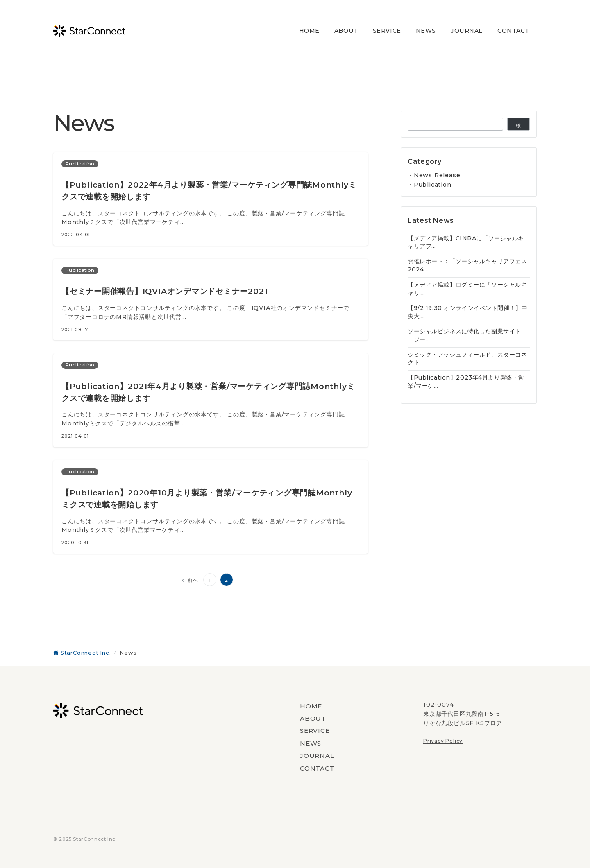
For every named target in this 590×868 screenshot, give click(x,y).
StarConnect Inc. (95, 839)
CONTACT (317, 768)
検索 (519, 127)
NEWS (311, 743)
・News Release (434, 175)
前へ (193, 580)
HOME (311, 706)
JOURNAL (317, 756)
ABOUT (313, 718)
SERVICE (315, 731)
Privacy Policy (443, 741)
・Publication (430, 185)
